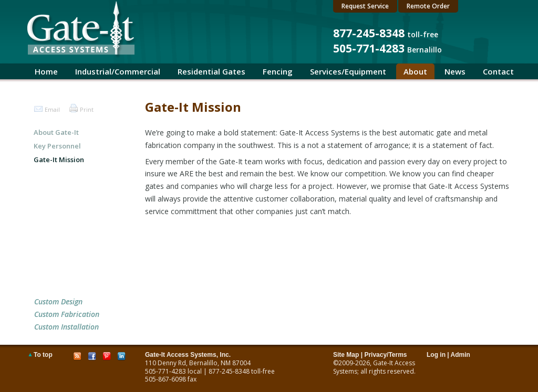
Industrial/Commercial (118, 71)
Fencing (278, 71)
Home (46, 71)
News (455, 71)
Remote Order (428, 6)
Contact (498, 71)
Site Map (346, 355)
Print (87, 109)
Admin (461, 355)
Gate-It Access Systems (374, 367)
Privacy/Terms (385, 355)
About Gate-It (56, 132)
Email (52, 109)
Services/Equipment (348, 71)
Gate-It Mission (59, 160)
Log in (436, 355)
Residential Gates (211, 71)
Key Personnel (57, 146)
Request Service (365, 6)
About (415, 71)
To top (43, 355)
